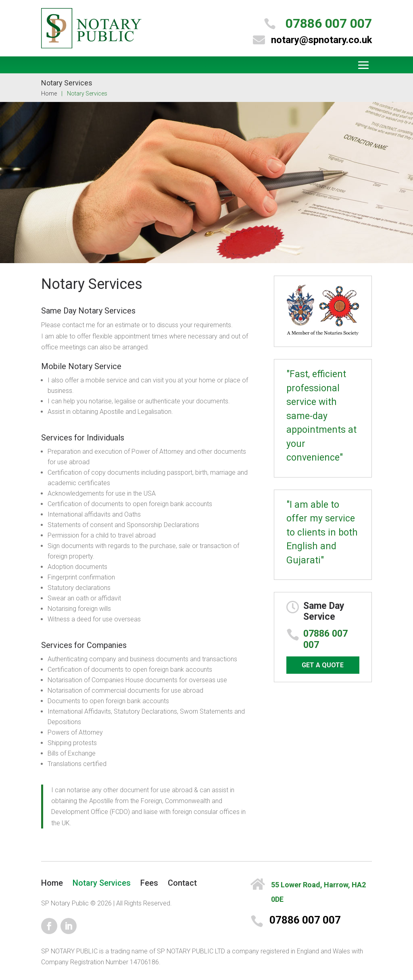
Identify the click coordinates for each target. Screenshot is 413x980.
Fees (149, 883)
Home (49, 93)
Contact (182, 883)
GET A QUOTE (323, 665)
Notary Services (102, 883)
